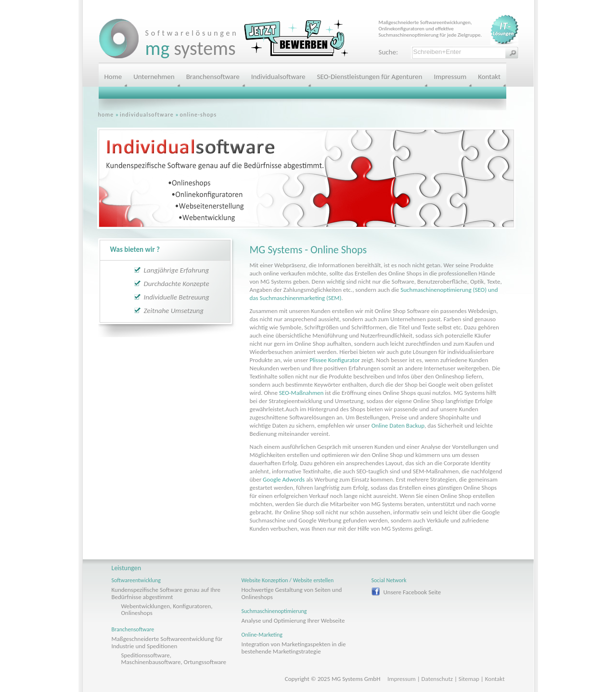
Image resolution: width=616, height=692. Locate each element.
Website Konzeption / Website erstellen (288, 580)
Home (113, 77)
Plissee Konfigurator (335, 360)
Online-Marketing (262, 635)
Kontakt (489, 77)
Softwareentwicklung (136, 580)
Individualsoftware (278, 77)
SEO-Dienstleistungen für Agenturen (370, 77)
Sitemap (469, 679)
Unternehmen (154, 77)
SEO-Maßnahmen (301, 393)
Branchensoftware (213, 77)
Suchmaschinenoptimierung (274, 611)
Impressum (450, 77)
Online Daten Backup (398, 425)
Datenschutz (437, 679)
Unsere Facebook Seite (412, 592)
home (106, 115)
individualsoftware (147, 115)
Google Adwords (284, 479)
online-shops (199, 115)
